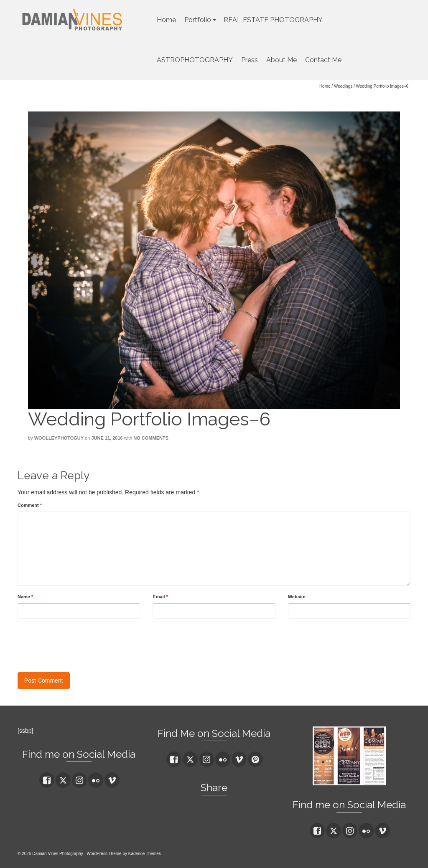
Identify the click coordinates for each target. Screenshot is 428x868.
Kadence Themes (145, 854)
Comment (30, 505)
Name (25, 597)
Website (297, 597)
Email (160, 597)
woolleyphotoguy (59, 438)
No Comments (151, 438)
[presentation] (81, 643)
